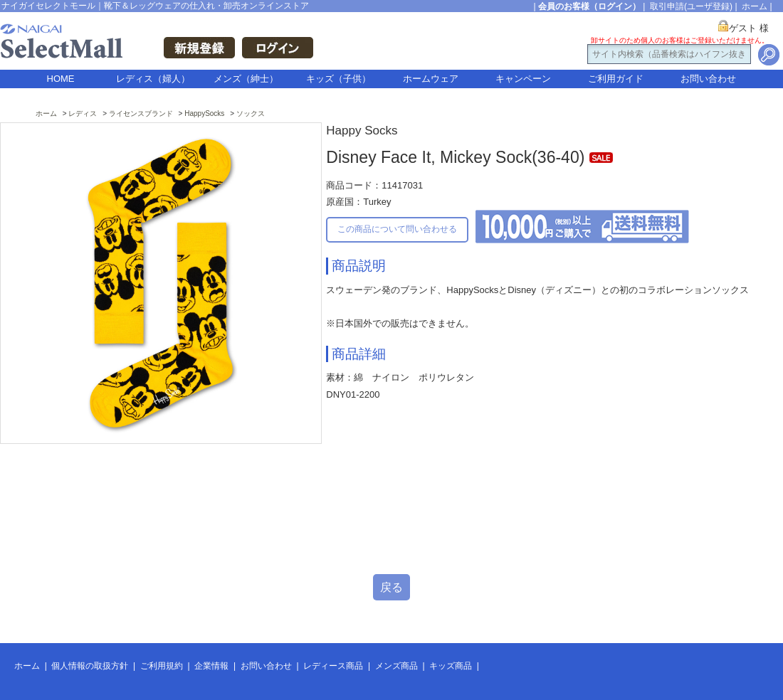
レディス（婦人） (153, 79)
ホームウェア (431, 79)
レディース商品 (333, 666)
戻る (391, 587)
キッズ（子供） (338, 79)
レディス (83, 113)
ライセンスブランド (141, 113)
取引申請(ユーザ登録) (691, 6)
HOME (61, 79)
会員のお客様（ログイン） (589, 6)
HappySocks (204, 113)
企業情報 (211, 666)
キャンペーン (523, 79)
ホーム (755, 6)
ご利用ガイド (616, 79)
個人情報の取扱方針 (90, 666)
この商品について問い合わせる (397, 229)
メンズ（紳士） (246, 79)
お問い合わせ (708, 79)
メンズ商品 (396, 666)
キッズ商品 (451, 666)
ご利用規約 (162, 666)
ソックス (251, 113)
